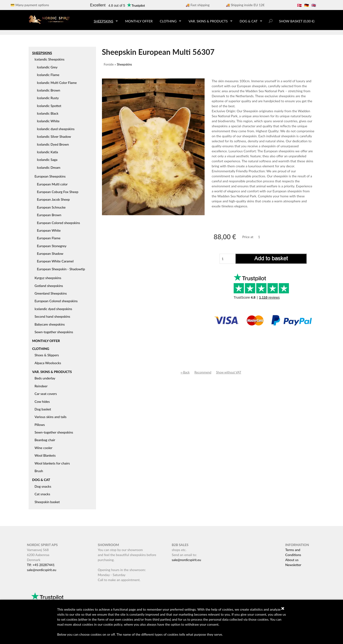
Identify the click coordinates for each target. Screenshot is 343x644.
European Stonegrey (52, 246)
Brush (39, 471)
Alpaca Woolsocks (48, 363)
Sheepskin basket (47, 502)
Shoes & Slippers (47, 355)
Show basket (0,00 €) (297, 21)
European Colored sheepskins (58, 223)
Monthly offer (139, 21)
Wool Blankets (45, 455)
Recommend (203, 372)
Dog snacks (43, 486)
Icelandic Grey (47, 67)
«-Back (185, 372)
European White (49, 230)
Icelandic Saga (47, 160)
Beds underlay (45, 378)
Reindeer (41, 386)
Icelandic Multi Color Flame (57, 83)
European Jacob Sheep (53, 199)
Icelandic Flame (48, 75)
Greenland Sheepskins (51, 293)
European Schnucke (51, 207)
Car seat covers (46, 394)
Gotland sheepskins (49, 286)
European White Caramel (55, 261)
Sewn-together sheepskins (54, 332)
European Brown (49, 215)
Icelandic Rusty (48, 98)
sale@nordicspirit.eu (42, 570)
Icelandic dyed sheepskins (56, 129)
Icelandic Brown (49, 90)
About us (292, 560)
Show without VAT (229, 372)
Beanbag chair (45, 440)
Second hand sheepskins (52, 316)
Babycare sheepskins (50, 324)
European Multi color (52, 184)
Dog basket (43, 409)
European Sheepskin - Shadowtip (61, 269)
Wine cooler (43, 448)
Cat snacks (42, 494)
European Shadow (50, 253)
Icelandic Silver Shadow (54, 136)
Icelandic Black (48, 113)
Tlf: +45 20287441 (41, 565)
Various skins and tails (50, 417)
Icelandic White (48, 121)
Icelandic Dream (49, 167)
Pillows (40, 425)
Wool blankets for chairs (52, 463)
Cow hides (42, 401)
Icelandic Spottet (49, 106)
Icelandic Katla (48, 152)
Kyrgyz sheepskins (48, 278)
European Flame (49, 238)
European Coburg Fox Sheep (58, 192)
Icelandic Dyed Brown (53, 144)
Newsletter (293, 565)
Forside (109, 64)
